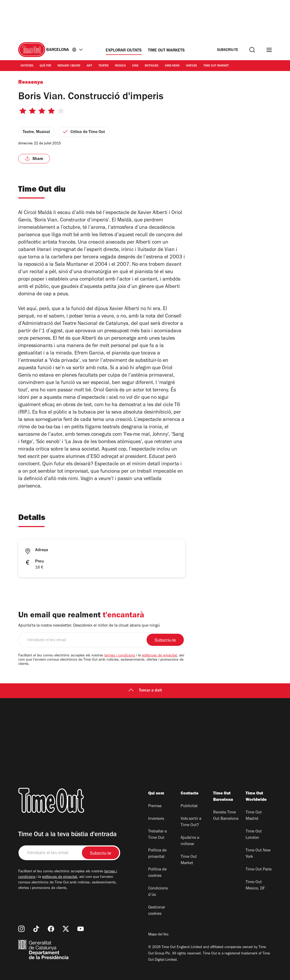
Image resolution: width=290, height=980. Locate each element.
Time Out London (254, 835)
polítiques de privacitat (159, 656)
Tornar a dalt (145, 691)
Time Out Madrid (254, 816)
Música (120, 66)
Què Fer (45, 66)
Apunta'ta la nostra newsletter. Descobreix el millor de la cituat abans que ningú (89, 626)
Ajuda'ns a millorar (190, 841)
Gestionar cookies (157, 911)
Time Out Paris (259, 870)
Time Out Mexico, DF (255, 886)
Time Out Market (216, 66)
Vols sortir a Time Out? (191, 822)
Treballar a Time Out (157, 835)
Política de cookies (157, 873)
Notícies (27, 66)
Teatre (104, 66)
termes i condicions (120, 656)
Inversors (156, 819)
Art (89, 66)
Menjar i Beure (69, 66)
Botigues (152, 66)
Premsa (155, 806)
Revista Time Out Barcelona (226, 816)
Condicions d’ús (158, 892)
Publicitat (189, 806)
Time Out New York (258, 854)
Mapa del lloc (158, 935)
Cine (135, 66)
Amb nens (172, 66)
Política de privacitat (157, 854)
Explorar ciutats (124, 51)
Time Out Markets (166, 51)
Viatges (191, 66)
